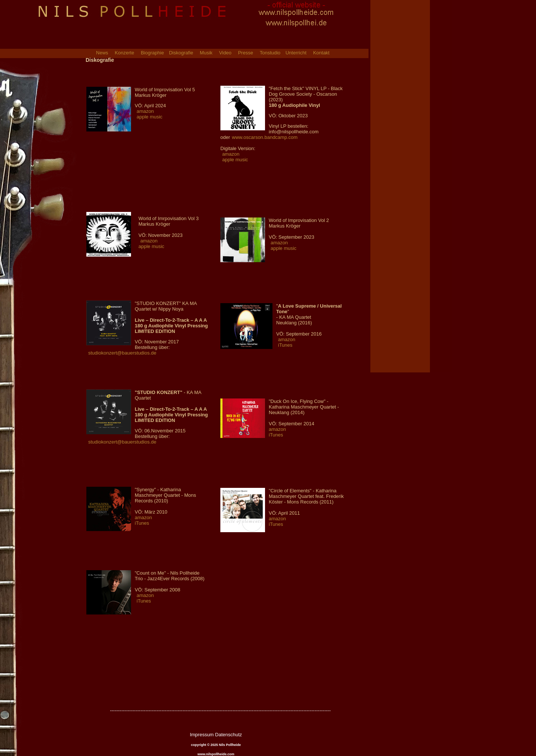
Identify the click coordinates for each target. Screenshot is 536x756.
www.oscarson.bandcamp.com (265, 137)
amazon (145, 111)
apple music (149, 117)
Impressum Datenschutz (216, 735)
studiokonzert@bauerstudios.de (122, 353)
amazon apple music (151, 244)
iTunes (285, 345)
